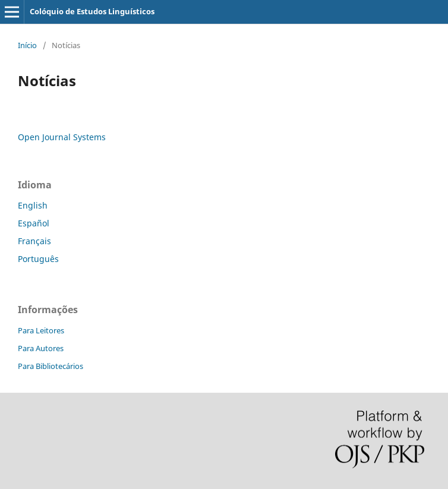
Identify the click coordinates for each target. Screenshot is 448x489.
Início (27, 45)
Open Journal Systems (62, 137)
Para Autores (41, 348)
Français (34, 241)
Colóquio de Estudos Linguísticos (92, 11)
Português (38, 259)
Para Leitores (41, 330)
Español (34, 223)
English (33, 205)
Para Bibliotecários (51, 366)
